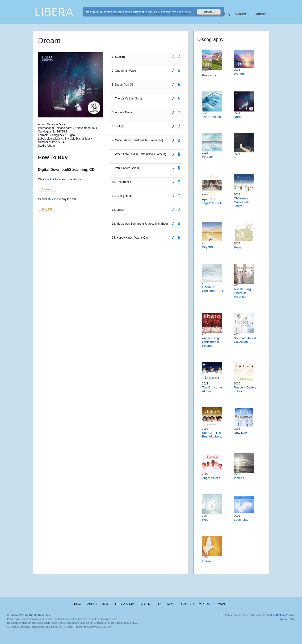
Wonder (239, 74)
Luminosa (241, 520)
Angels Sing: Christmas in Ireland (211, 342)
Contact (260, 14)
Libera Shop (124, 604)
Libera (206, 561)
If (235, 158)
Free (205, 520)
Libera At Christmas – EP (213, 289)
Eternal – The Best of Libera (212, 435)
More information (182, 12)
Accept (209, 12)
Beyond (207, 247)
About (92, 604)
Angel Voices (211, 478)
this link (50, 179)
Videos (241, 14)
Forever (208, 157)
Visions (239, 478)
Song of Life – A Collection (245, 340)
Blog (159, 604)
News (106, 604)
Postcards (209, 75)
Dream (239, 117)
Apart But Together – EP (212, 201)
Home (78, 604)
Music (172, 604)
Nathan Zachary (285, 615)
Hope (238, 247)
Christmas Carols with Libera (242, 202)
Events (144, 604)
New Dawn (241, 433)
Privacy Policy (287, 619)
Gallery (225, 14)
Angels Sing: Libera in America (243, 293)
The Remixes (211, 117)
